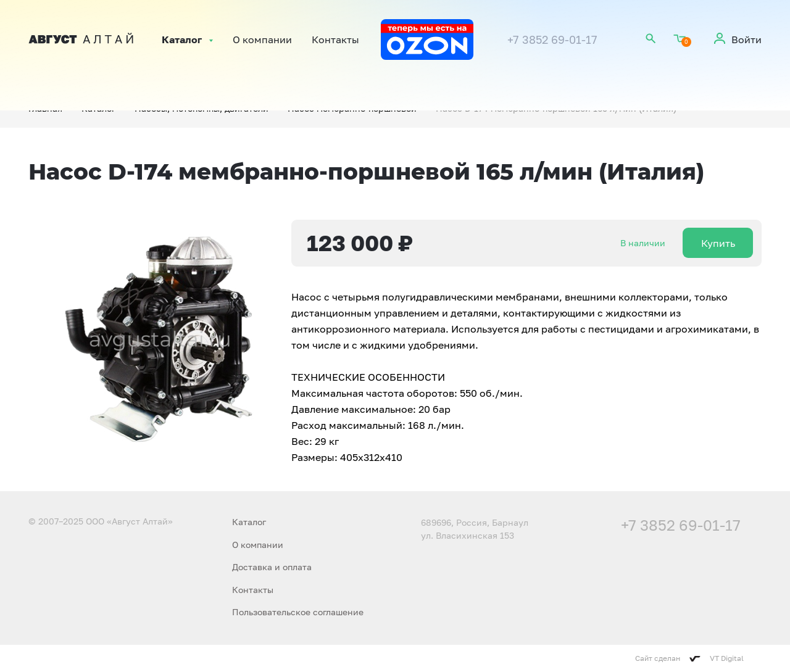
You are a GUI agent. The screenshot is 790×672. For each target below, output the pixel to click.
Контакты (335, 39)
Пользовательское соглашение (298, 612)
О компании (262, 39)
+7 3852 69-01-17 (552, 39)
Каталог (182, 39)
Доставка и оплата (272, 567)
